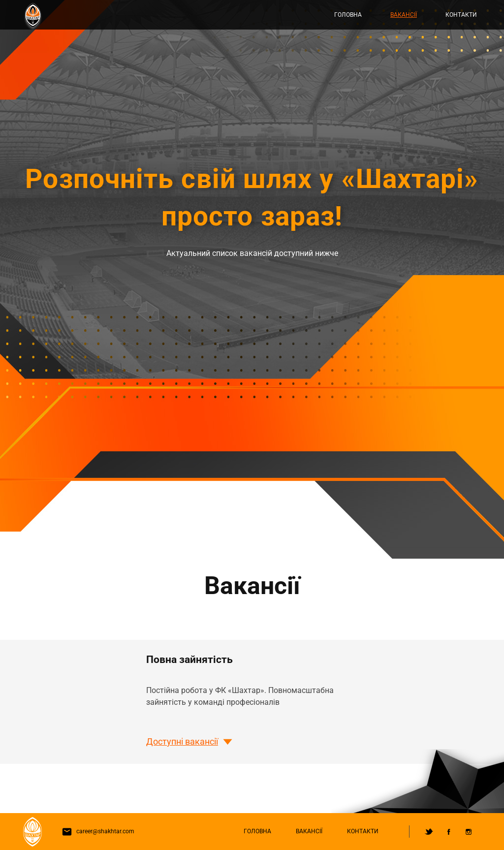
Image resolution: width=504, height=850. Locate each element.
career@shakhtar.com (96, 831)
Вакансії (404, 15)
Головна (348, 15)
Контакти (461, 15)
